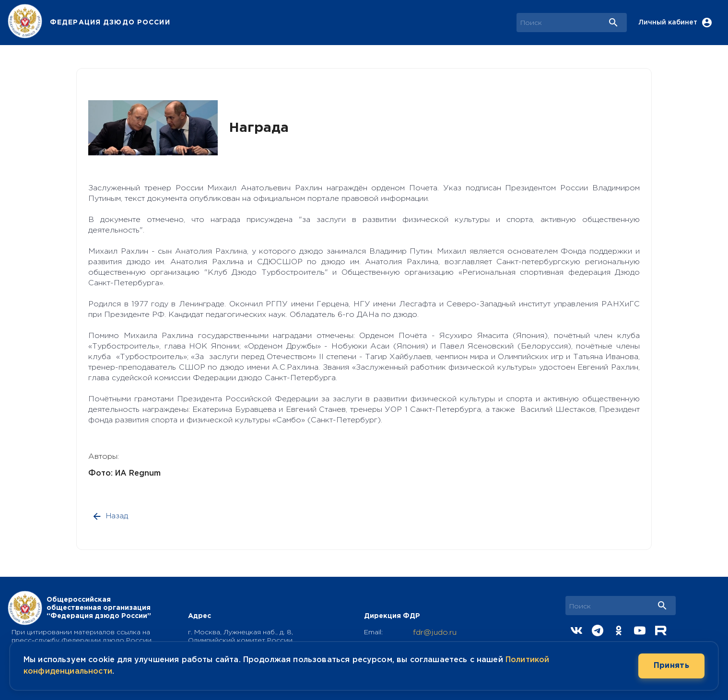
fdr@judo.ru (435, 633)
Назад (111, 516)
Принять (671, 666)
